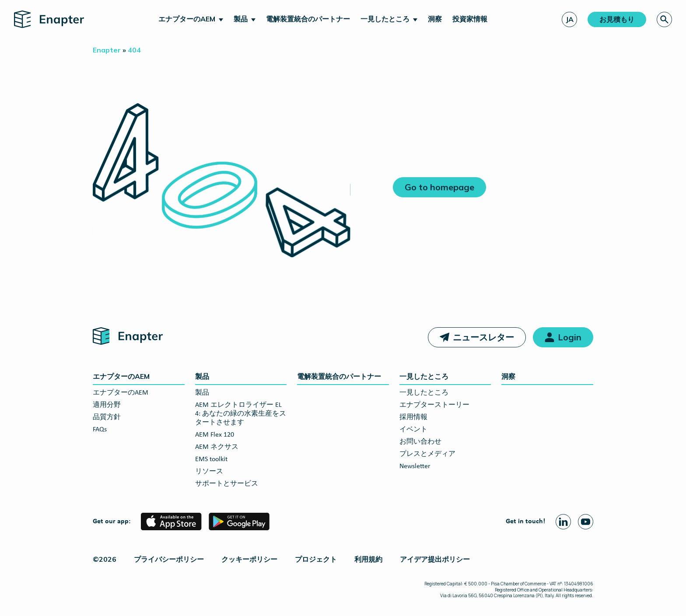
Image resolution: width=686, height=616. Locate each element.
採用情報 (413, 417)
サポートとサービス (227, 484)
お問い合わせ (420, 442)
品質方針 (107, 417)
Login (570, 337)
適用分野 (107, 405)
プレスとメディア (427, 454)
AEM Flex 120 (215, 435)
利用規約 (368, 559)
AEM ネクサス (217, 447)
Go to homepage (439, 187)
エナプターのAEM (187, 19)
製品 (241, 19)
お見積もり (617, 19)
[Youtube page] (586, 522)
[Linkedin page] (563, 522)
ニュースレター (483, 337)
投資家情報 (470, 19)
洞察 (435, 19)
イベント (413, 430)
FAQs (100, 430)
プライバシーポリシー (169, 559)
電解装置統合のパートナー (308, 19)
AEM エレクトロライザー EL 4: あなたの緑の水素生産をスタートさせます (241, 414)
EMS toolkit (211, 459)
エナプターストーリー (434, 405)
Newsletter (415, 466)
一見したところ (385, 19)
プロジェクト (316, 559)
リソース (209, 472)
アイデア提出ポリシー (435, 559)
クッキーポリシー (249, 559)
